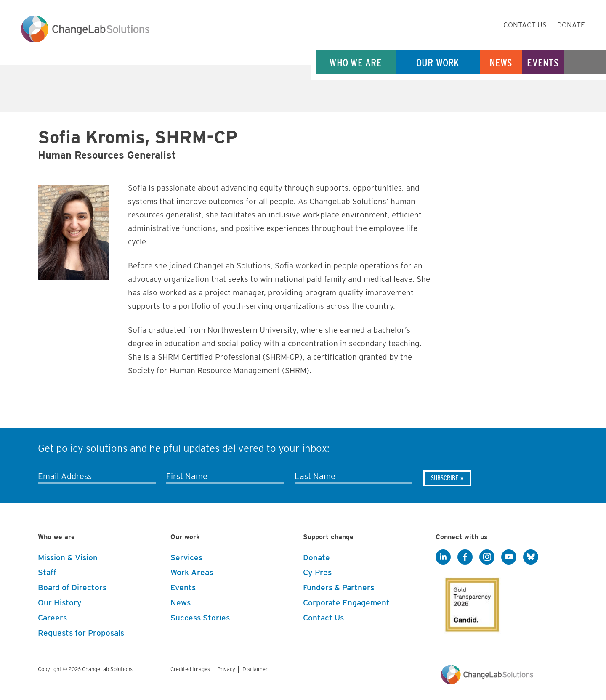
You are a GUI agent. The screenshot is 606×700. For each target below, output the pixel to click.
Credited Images (190, 669)
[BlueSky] (531, 557)
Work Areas (192, 572)
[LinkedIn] (443, 557)
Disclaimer (255, 669)
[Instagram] (487, 557)
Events (543, 62)
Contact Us (525, 25)
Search (585, 62)
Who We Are (356, 62)
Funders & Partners (339, 587)
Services (186, 558)
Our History (60, 603)
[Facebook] (465, 557)
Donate (571, 25)
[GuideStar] (470, 602)
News (501, 62)
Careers (52, 618)
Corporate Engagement (346, 603)
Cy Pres (317, 572)
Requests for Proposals (81, 633)
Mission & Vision (68, 558)
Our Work (438, 62)
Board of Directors (72, 587)
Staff (47, 572)
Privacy (226, 669)
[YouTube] (509, 557)
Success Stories (200, 618)
